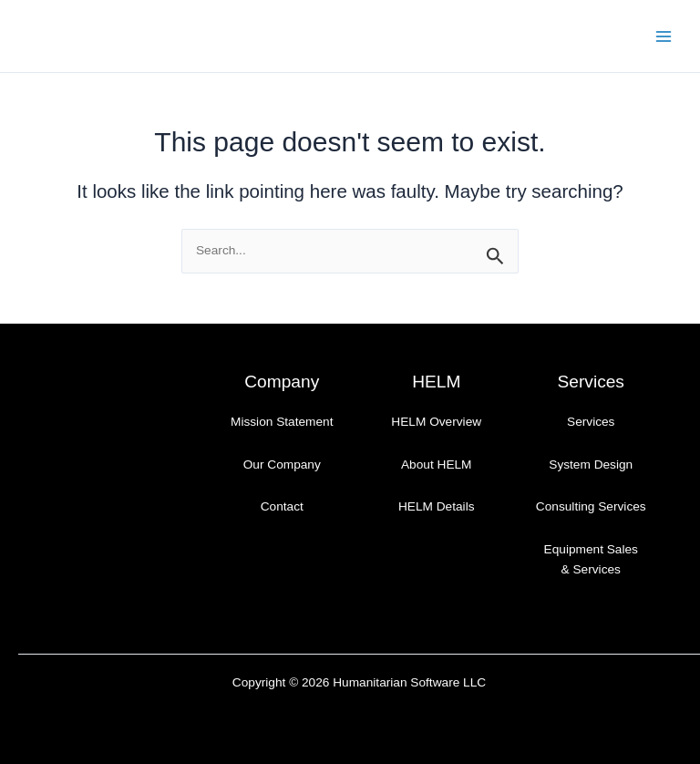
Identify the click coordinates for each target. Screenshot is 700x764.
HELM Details (437, 506)
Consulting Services (591, 506)
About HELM (437, 465)
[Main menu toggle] (664, 36)
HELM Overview (436, 422)
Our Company (282, 465)
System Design (591, 465)
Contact (282, 506)
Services (591, 422)
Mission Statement (282, 422)
